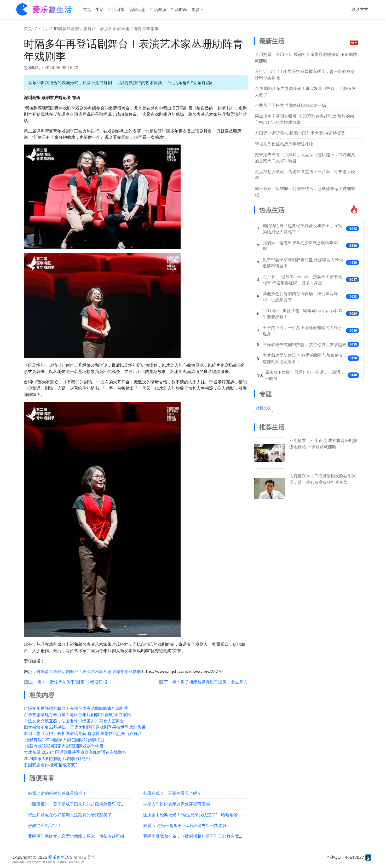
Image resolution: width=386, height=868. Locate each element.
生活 (100, 9)
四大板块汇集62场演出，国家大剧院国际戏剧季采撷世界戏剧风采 (85, 727)
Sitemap (78, 857)
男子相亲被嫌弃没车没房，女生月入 (214, 682)
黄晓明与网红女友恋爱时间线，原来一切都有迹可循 (76, 836)
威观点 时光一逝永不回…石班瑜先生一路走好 (185, 825)
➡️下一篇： (170, 682)
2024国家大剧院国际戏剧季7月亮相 (57, 758)
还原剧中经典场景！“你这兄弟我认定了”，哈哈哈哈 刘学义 (197, 815)
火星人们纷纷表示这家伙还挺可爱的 (176, 804)
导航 (91, 857)
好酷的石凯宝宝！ (45, 825)
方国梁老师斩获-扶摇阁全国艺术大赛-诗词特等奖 (300, 133)
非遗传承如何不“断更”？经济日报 (76, 682)
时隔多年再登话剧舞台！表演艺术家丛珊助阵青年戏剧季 (106, 28)
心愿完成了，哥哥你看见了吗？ (172, 793)
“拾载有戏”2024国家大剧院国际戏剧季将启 (64, 746)
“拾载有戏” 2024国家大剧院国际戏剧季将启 (64, 740)
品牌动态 (137, 9)
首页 (87, 9)
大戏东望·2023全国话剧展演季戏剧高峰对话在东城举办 (75, 752)
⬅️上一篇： (35, 682)
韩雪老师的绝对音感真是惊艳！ (57, 793)
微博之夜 (263, 408)
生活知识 (158, 9)
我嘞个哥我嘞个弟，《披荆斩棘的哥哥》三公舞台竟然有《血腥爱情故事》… (214, 836)
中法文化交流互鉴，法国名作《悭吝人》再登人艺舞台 (74, 721)
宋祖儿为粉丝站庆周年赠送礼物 (284, 144)
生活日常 (116, 9)
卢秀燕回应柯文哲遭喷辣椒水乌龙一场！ (292, 105)
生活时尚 (179, 9)
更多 (196, 9)
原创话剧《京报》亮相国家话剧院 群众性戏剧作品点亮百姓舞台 (83, 733)
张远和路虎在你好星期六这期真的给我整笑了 (70, 815)
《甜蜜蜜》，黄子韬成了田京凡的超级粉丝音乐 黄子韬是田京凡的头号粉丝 (97, 804)
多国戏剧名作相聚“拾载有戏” (50, 765)
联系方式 (360, 9)
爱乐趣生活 (59, 857)
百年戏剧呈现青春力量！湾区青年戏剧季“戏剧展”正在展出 (78, 715)
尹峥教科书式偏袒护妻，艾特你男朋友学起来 (304, 344)
